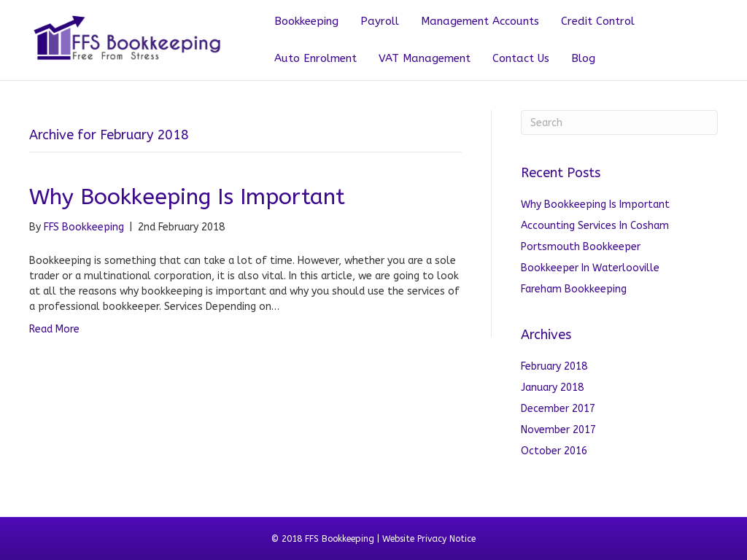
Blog (583, 58)
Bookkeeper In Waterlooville (590, 268)
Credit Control (598, 21)
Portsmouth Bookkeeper (581, 247)
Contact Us (521, 58)
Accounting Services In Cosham (595, 226)
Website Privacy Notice (429, 539)
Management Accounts (480, 21)
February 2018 (554, 366)
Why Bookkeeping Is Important (187, 197)
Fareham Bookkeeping (574, 289)
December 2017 (558, 409)
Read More (54, 329)
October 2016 (554, 451)
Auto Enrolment (316, 58)
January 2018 (552, 388)
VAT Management (425, 58)
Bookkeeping (306, 21)
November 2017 (558, 430)
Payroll (380, 21)
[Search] (619, 122)
